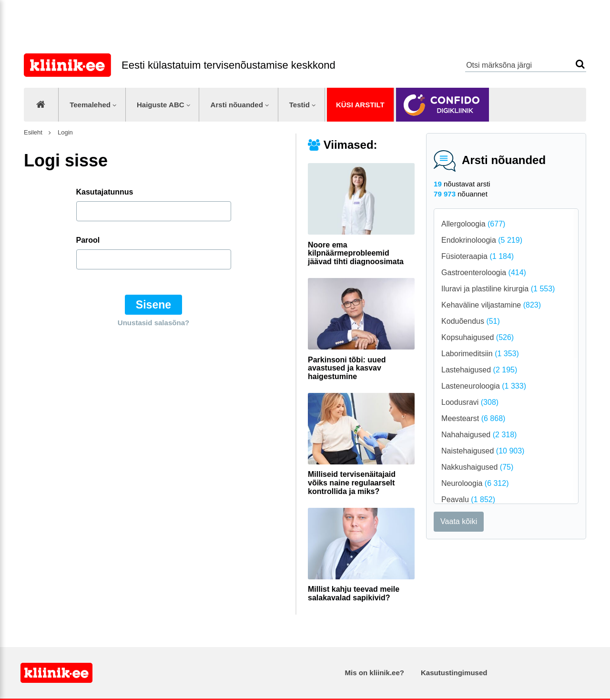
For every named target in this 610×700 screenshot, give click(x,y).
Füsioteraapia (478, 256)
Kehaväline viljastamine (491, 305)
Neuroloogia (475, 483)
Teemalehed (90, 105)
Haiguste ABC (161, 105)
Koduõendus (471, 321)
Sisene (153, 305)
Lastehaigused (479, 370)
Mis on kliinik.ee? (375, 673)
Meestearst (473, 418)
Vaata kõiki (459, 521)
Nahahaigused (479, 435)
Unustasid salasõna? (153, 323)
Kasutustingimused (454, 673)
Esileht (33, 132)
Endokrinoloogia (482, 240)
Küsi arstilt (360, 105)
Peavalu (468, 499)
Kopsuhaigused (478, 337)
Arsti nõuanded (237, 105)
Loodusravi (470, 402)
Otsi (580, 64)
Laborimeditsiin (480, 354)
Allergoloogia (473, 224)
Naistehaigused (483, 451)
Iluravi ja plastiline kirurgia (498, 289)
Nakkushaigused (477, 467)
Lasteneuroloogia (484, 386)
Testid (300, 105)
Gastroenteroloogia (484, 273)
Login (64, 132)
